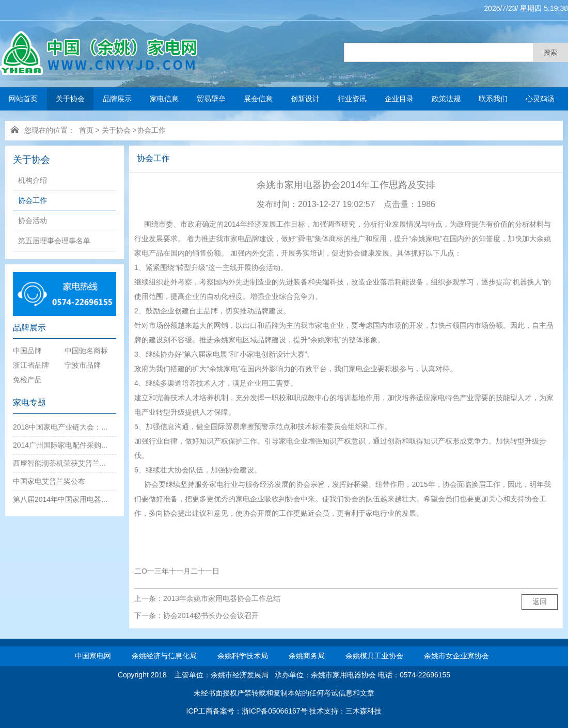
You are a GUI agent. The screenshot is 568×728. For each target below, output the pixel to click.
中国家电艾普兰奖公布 (49, 481)
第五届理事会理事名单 (54, 241)
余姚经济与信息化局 (164, 656)
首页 (86, 130)
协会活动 (33, 220)
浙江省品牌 (31, 365)
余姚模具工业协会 (374, 656)
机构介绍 (33, 180)
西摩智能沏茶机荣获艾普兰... (59, 463)
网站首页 (23, 99)
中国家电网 (93, 656)
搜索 (550, 52)
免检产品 (27, 379)
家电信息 (164, 99)
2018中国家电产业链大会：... (60, 427)
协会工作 (151, 130)
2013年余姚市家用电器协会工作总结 (222, 598)
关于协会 (70, 99)
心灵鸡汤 (540, 99)
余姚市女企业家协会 (456, 656)
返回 (540, 602)
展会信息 (258, 99)
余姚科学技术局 (243, 656)
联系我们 (493, 99)
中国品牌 (27, 351)
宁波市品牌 (83, 365)
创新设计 (305, 99)
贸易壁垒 (211, 99)
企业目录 (399, 99)
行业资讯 (352, 99)
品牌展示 (117, 99)
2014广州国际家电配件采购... (60, 445)
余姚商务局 (307, 656)
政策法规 (446, 99)
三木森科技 (364, 711)
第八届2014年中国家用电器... (60, 499)
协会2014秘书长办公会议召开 (211, 615)
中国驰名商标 (86, 351)
